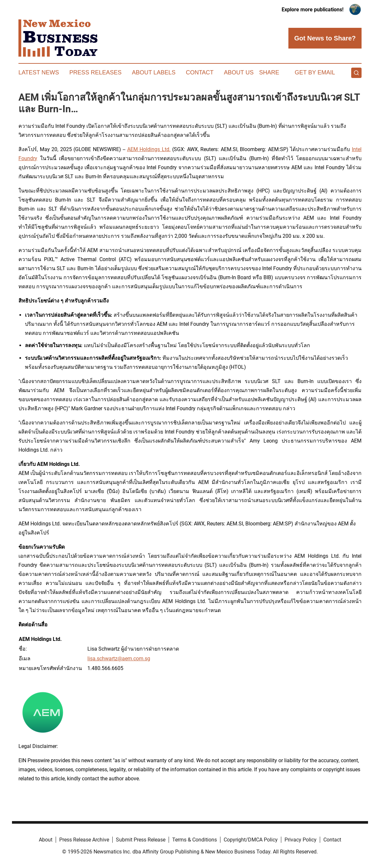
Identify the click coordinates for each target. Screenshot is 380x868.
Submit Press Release (141, 840)
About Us (239, 72)
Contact (200, 72)
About (46, 840)
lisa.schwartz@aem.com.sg (119, 659)
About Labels (154, 72)
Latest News (39, 72)
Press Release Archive (84, 840)
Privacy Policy (301, 840)
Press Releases (95, 72)
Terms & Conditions (195, 840)
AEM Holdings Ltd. (149, 149)
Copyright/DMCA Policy (251, 840)
